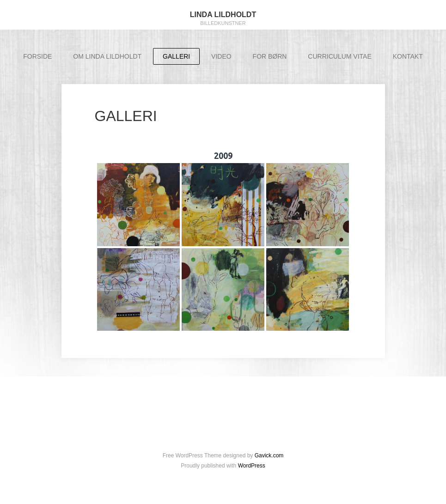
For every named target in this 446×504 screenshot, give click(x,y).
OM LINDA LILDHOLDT (107, 56)
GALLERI (176, 56)
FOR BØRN (270, 56)
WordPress (252, 466)
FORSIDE (37, 56)
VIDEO (221, 56)
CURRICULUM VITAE (339, 56)
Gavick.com (269, 455)
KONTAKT (408, 56)
